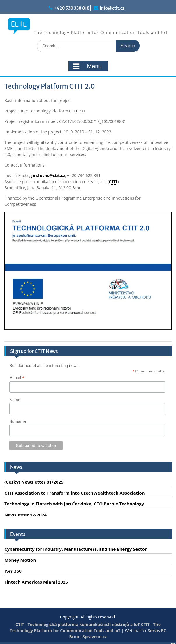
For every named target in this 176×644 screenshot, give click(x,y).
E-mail (17, 378)
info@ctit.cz (112, 8)
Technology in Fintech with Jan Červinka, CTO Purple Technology (74, 504)
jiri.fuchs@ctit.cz (48, 175)
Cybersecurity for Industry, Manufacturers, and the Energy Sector (76, 549)
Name (15, 400)
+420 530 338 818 (72, 8)
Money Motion (20, 560)
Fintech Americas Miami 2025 (36, 582)
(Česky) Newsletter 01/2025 (34, 482)
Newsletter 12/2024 (25, 515)
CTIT (74, 111)
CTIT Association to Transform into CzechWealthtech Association (75, 493)
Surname (18, 421)
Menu (87, 66)
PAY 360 (13, 571)
